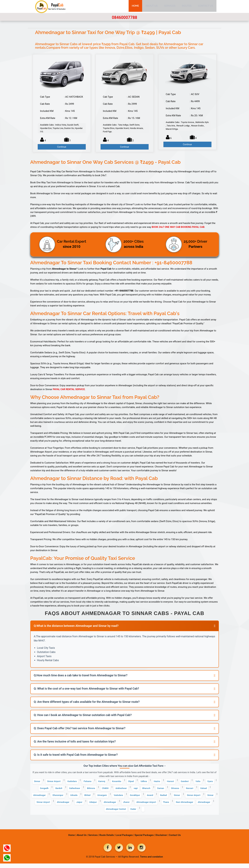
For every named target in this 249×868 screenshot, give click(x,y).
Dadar (189, 813)
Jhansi (53, 813)
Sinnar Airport (59, 782)
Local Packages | (125, 840)
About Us (151, 6)
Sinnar (40, 782)
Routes (187, 6)
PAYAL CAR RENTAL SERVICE (69, 389)
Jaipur (168, 805)
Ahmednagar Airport (76, 813)
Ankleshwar (158, 790)
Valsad (76, 797)
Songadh (71, 790)
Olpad (146, 782)
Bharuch (187, 790)
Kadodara (79, 782)
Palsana (97, 782)
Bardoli (88, 790)
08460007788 (124, 18)
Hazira (175, 782)
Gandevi (206, 782)
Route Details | (107, 840)
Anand (40, 805)
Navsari (60, 797)
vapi (175, 790)
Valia (42, 790)
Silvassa (43, 797)
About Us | (82, 840)
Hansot (190, 782)
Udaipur (184, 805)
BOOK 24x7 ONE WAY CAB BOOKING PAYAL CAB (178, 227)
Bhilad (148, 797)
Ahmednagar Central (169, 813)
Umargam (165, 797)
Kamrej (113, 782)
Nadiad (55, 805)
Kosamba (130, 782)
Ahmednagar (94, 797)
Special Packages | (145, 840)
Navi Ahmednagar (120, 813)
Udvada (133, 797)
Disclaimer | (162, 840)
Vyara (56, 790)
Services (170, 6)
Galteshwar (106, 790)
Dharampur (115, 797)
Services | (94, 840)
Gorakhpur (202, 797)
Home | (72, 840)
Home (135, 6)
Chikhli (140, 790)
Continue (62, 147)
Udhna (160, 782)
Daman (203, 790)
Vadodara (183, 797)
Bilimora (124, 790)
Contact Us (205, 6)
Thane (99, 813)
